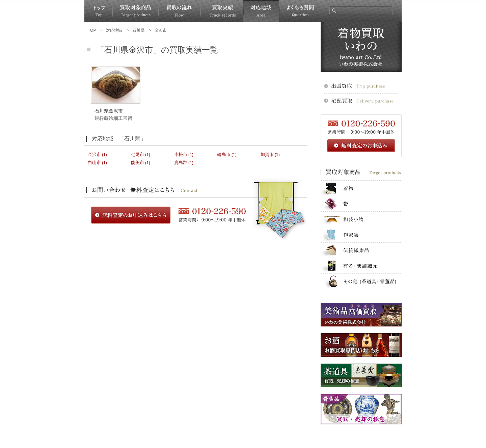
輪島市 (224, 154)
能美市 (138, 163)
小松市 (181, 154)
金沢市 (94, 154)
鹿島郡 (181, 163)
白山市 (94, 163)
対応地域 (261, 11)
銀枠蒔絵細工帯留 (113, 118)
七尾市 (138, 154)
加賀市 (267, 154)
